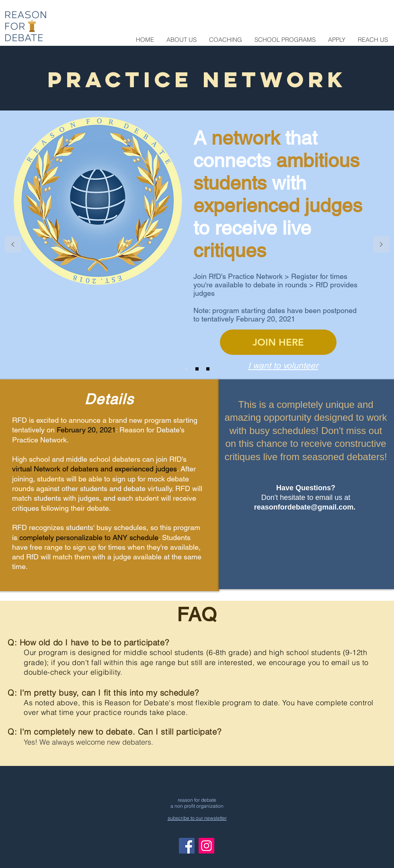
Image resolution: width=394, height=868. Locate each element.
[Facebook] (187, 846)
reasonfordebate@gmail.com (304, 507)
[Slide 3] (208, 369)
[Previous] (13, 245)
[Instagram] (206, 846)
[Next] (381, 245)
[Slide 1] (186, 369)
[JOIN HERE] (278, 342)
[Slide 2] (197, 369)
